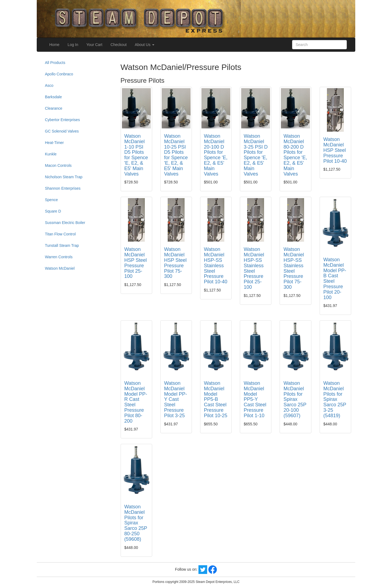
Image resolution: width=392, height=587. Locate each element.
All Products (55, 63)
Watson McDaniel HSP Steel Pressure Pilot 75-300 (175, 263)
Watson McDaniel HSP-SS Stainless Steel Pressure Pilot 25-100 (254, 268)
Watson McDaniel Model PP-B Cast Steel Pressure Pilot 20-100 (335, 279)
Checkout (119, 45)
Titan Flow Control (60, 234)
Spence (51, 200)
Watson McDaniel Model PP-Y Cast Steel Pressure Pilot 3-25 (176, 399)
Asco (49, 85)
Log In (73, 45)
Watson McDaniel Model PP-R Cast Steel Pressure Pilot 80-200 (136, 402)
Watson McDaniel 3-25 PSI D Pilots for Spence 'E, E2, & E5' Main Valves (256, 155)
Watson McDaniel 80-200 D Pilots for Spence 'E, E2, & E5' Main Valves (295, 155)
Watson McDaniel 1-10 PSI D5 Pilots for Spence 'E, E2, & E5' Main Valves (136, 155)
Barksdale (53, 97)
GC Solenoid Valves (62, 131)
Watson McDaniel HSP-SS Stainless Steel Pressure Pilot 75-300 (294, 268)
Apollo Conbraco (59, 74)
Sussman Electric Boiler (65, 223)
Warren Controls (59, 257)
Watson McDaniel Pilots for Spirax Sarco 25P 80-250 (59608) (136, 523)
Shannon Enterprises (63, 188)
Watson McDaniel (60, 268)
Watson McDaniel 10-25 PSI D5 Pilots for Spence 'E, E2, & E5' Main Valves (176, 155)
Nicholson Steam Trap (64, 177)
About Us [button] (144, 45)
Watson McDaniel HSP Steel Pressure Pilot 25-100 (136, 263)
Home (54, 45)
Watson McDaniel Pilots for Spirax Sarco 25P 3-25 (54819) (335, 399)
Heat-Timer (54, 143)
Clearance (54, 108)
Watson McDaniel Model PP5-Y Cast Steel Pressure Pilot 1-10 (255, 399)
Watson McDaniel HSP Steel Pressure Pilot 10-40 (335, 150)
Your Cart (94, 45)
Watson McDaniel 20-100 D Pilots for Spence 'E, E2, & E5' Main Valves (216, 155)
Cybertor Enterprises (62, 120)
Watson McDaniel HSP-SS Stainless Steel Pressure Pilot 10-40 (216, 265)
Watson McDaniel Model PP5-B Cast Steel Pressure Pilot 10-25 (216, 399)
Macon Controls (58, 165)
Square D (53, 211)
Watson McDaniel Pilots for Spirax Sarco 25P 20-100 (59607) (295, 399)
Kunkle (51, 154)
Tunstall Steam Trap (62, 245)
